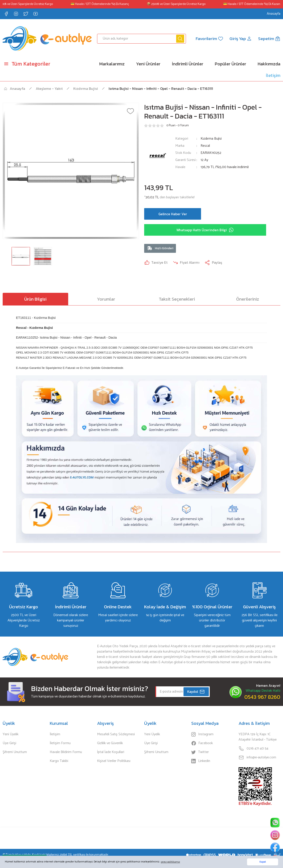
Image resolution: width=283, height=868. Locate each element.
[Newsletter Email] (182, 692)
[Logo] (47, 39)
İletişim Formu (60, 744)
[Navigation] (35, 64)
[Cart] (269, 39)
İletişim (55, 735)
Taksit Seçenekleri (177, 300)
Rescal (205, 146)
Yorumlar (106, 300)
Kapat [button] (263, 862)
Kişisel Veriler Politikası (114, 762)
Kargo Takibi (59, 762)
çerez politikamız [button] (170, 862)
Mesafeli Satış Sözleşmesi (116, 735)
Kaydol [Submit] (196, 692)
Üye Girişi (9, 744)
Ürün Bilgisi (35, 300)
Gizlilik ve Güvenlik (110, 744)
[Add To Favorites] (130, 111)
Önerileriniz (248, 300)
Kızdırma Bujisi (211, 139)
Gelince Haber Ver (173, 214)
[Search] (142, 39)
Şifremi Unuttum (15, 753)
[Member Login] (240, 39)
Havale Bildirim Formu (66, 753)
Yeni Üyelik (11, 735)
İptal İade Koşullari (111, 753)
